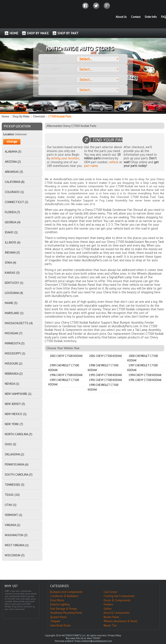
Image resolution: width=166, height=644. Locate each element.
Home (5, 116)
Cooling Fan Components (119, 596)
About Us (121, 17)
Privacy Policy (115, 635)
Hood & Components (117, 613)
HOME (14, 33)
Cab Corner (110, 592)
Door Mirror (57, 600)
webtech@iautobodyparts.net (97, 641)
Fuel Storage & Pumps (64, 609)
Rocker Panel (111, 617)
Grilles (108, 609)
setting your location (65, 158)
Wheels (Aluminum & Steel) (121, 621)
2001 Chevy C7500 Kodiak (106, 356)
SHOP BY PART (68, 33)
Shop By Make (21, 116)
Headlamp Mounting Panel (66, 613)
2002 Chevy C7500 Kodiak (66, 356)
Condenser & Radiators (64, 596)
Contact (136, 17)
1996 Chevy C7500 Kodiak (66, 375)
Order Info (151, 17)
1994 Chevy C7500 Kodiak (145, 375)
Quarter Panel (58, 617)
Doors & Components (117, 600)
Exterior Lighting (60, 604)
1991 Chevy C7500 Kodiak (145, 380)
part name (91, 166)
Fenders (108, 604)
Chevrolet (39, 116)
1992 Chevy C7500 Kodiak (106, 380)
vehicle (114, 162)
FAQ (164, 17)
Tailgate (55, 621)
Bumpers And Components (66, 592)
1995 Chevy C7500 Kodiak (106, 375)
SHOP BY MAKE (38, 33)
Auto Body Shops (61, 625)
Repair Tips (110, 625)
